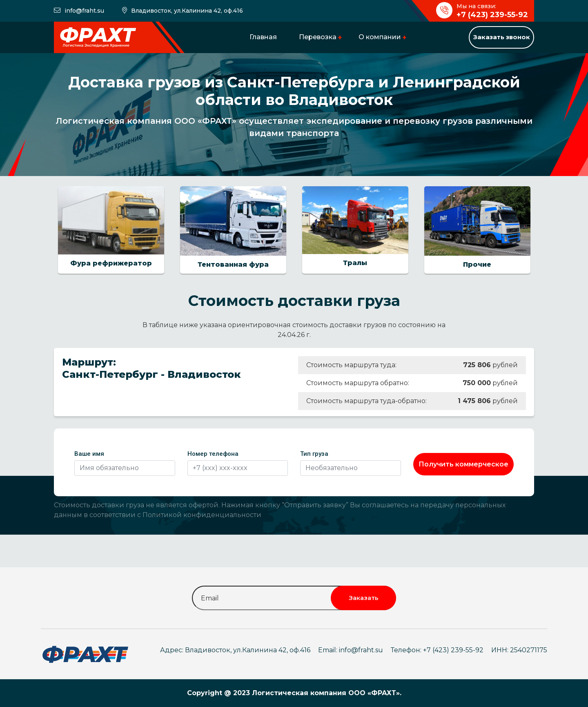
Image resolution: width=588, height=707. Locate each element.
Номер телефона (213, 454)
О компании (380, 37)
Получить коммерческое (463, 464)
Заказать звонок (502, 37)
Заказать (364, 598)
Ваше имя (89, 454)
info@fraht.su (84, 11)
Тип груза (314, 454)
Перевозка (318, 37)
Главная (263, 37)
